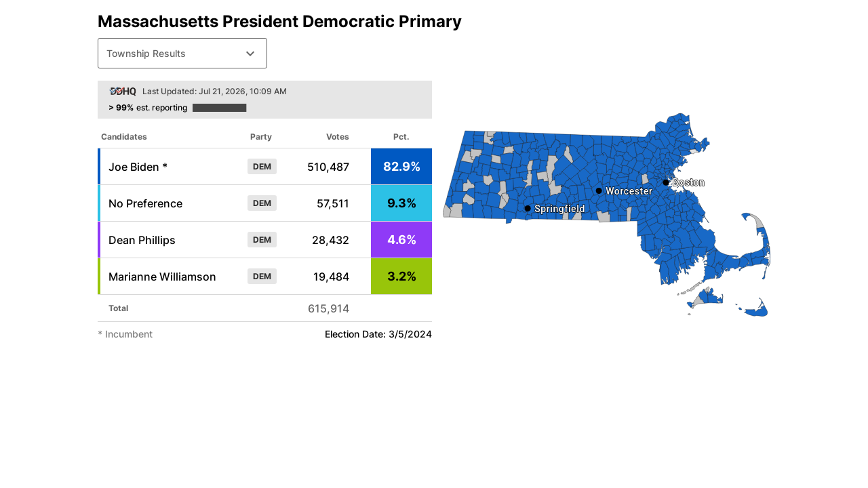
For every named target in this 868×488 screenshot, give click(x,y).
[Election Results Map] (606, 215)
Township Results (182, 54)
